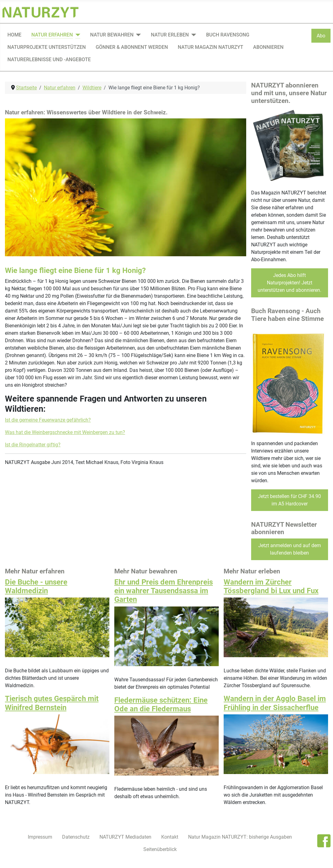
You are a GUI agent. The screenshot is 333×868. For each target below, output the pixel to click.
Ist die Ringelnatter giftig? (33, 445)
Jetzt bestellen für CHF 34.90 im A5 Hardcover (289, 500)
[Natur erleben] (192, 35)
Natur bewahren (112, 35)
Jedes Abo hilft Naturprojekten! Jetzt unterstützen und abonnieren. (289, 283)
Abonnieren (268, 47)
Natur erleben (170, 35)
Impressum (40, 837)
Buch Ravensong (228, 35)
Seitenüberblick (160, 849)
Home (14, 35)
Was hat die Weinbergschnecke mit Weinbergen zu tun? (65, 432)
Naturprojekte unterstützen (47, 47)
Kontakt (170, 837)
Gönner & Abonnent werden (132, 47)
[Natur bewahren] (137, 35)
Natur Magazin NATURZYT (211, 47)
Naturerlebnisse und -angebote (49, 60)
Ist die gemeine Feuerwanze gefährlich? (48, 420)
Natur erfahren (52, 35)
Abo (321, 36)
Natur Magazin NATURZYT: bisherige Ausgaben (240, 837)
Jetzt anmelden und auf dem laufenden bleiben (290, 549)
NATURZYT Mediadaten (125, 837)
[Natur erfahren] (77, 35)
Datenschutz (76, 837)
